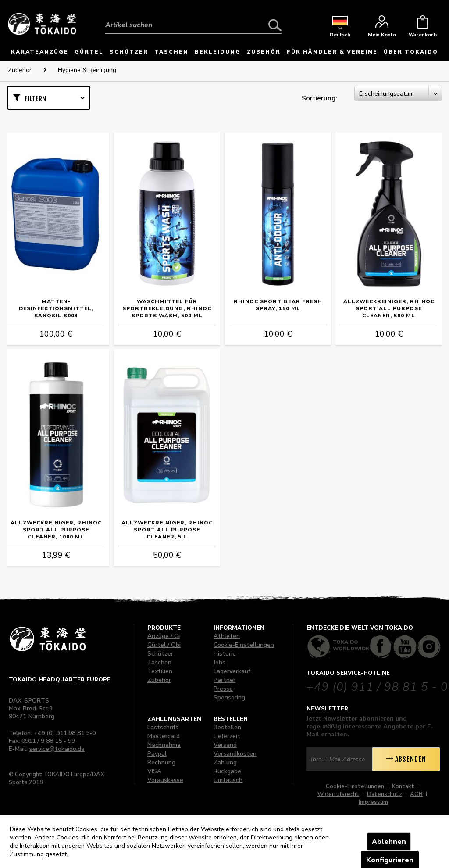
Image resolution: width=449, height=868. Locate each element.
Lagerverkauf (232, 671)
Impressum (373, 802)
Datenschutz (385, 794)
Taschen (159, 662)
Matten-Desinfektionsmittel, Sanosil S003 (56, 308)
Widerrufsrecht (338, 794)
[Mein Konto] (382, 29)
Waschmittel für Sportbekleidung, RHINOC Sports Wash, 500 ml (167, 308)
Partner (224, 680)
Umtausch (228, 780)
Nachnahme (164, 745)
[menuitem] (193, 18)
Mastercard (164, 736)
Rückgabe (227, 771)
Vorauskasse (165, 780)
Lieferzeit (227, 736)
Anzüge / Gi (164, 636)
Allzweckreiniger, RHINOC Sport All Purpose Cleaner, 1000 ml (56, 530)
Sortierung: (319, 98)
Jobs (219, 662)
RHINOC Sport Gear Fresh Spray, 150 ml (278, 305)
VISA (154, 771)
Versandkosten (235, 754)
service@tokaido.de (57, 749)
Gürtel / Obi (164, 645)
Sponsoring (229, 698)
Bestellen (227, 727)
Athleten (227, 636)
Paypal (157, 754)
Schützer (160, 654)
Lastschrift (163, 727)
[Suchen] (275, 25)
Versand (225, 745)
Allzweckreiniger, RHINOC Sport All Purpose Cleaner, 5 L (167, 530)
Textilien (160, 671)
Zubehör (159, 680)
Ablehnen (389, 842)
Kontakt (403, 786)
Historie (225, 654)
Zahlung (225, 762)
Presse (223, 689)
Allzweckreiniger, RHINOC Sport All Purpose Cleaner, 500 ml (389, 308)
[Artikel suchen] (193, 25)
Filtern (35, 99)
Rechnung (161, 762)
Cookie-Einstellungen (244, 645)
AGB (416, 794)
